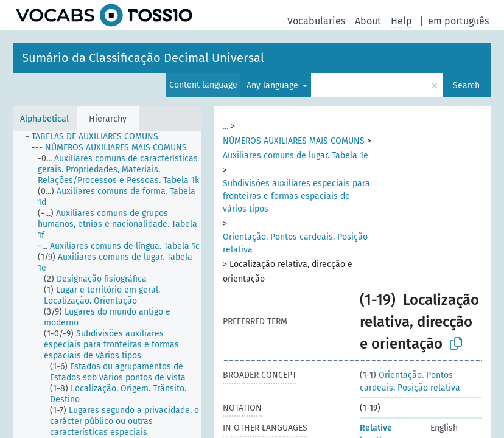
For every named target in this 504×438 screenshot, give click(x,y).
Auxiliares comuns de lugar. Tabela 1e (296, 155)
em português (458, 21)
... (226, 126)
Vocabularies (316, 21)
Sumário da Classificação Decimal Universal (143, 58)
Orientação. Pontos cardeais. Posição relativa (295, 243)
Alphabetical (44, 119)
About (368, 21)
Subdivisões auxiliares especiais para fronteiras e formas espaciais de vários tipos (296, 196)
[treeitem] (97, 137)
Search (466, 85)
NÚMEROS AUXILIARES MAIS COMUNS (294, 141)
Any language (274, 85)
